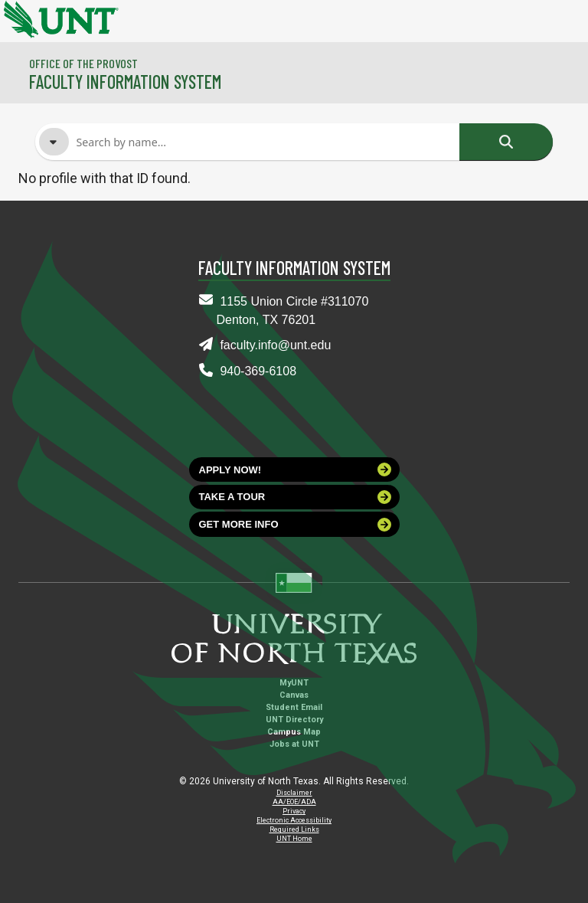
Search (506, 142)
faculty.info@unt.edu (275, 345)
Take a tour (295, 497)
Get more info (295, 525)
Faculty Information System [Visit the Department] (125, 82)
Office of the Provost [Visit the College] (83, 63)
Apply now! (295, 469)
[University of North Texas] (19, 18)
